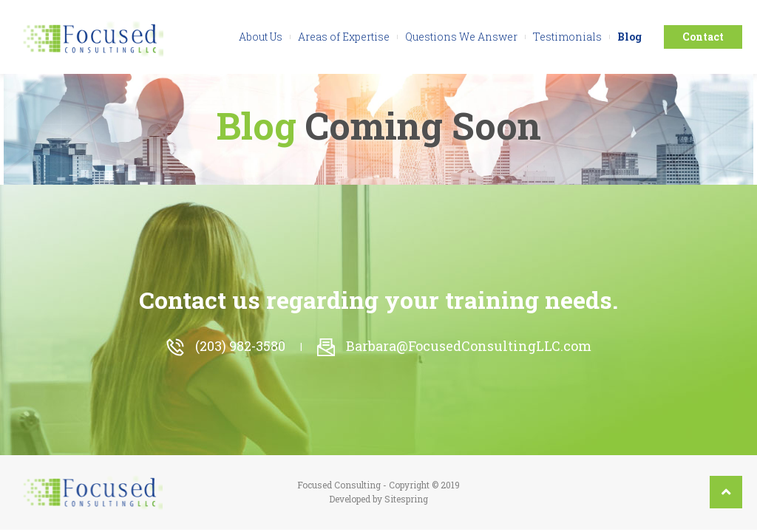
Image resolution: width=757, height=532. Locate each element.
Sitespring (406, 499)
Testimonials (567, 37)
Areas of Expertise (344, 37)
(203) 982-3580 (226, 346)
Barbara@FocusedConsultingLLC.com (454, 346)
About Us (261, 37)
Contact (703, 37)
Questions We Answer (461, 37)
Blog (629, 37)
